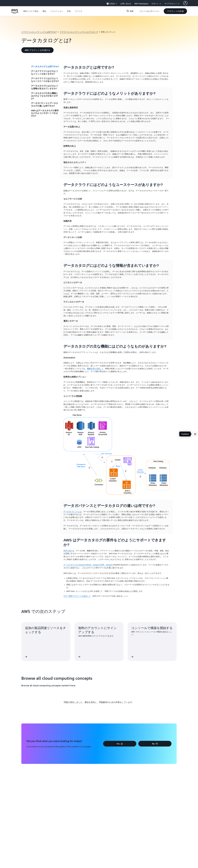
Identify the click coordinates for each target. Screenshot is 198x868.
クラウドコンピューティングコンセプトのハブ (79, 32)
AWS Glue (68, 551)
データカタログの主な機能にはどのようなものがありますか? (45, 96)
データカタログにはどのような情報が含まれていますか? (45, 87)
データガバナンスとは (72, 512)
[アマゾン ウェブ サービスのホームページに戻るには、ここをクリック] (15, 13)
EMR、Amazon (107, 565)
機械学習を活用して (95, 369)
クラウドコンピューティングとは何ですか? (39, 32)
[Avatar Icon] (185, 3)
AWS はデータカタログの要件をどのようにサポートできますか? (45, 113)
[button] (31, 11)
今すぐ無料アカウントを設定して (77, 596)
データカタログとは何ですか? (45, 66)
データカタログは (71, 565)
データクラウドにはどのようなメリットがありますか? (45, 72)
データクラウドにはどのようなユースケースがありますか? (45, 80)
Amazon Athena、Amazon (89, 565)
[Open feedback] (195, 434)
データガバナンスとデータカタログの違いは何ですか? (45, 104)
